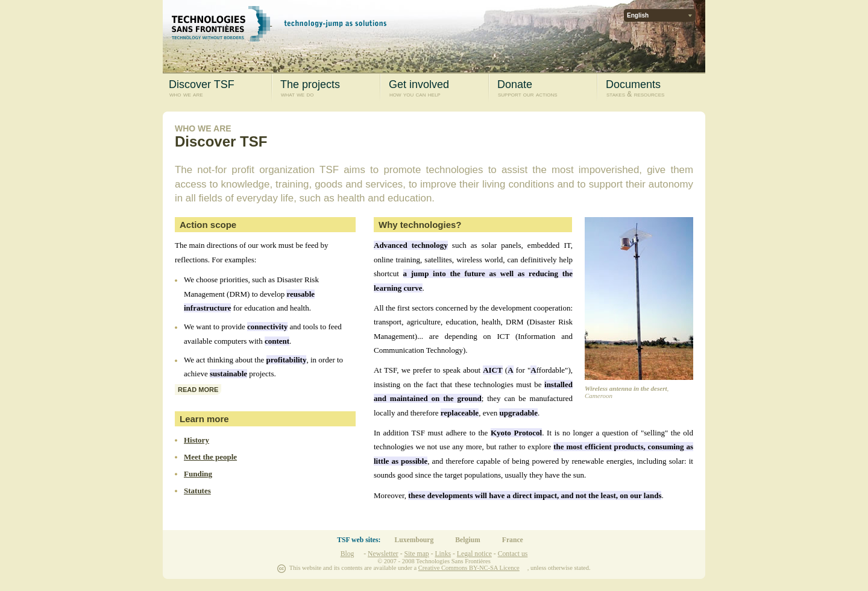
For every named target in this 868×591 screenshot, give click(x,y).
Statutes (197, 491)
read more (198, 390)
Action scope (208, 225)
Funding (198, 474)
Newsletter (383, 554)
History (197, 440)
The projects (329, 89)
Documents (654, 89)
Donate (546, 89)
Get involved (437, 89)
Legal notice (474, 554)
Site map (416, 554)
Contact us (513, 554)
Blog (348, 554)
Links (443, 554)
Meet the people (210, 457)
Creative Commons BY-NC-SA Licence (469, 568)
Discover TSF (217, 89)
